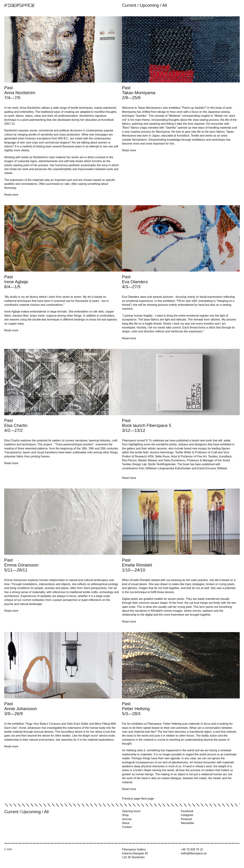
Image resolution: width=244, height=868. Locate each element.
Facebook (187, 811)
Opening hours (131, 811)
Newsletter (188, 823)
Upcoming (149, 5)
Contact (127, 827)
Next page (147, 799)
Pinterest (186, 819)
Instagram (187, 815)
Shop (125, 815)
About (126, 823)
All (165, 5)
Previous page (131, 799)
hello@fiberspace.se (194, 853)
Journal (127, 819)
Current (129, 5)
